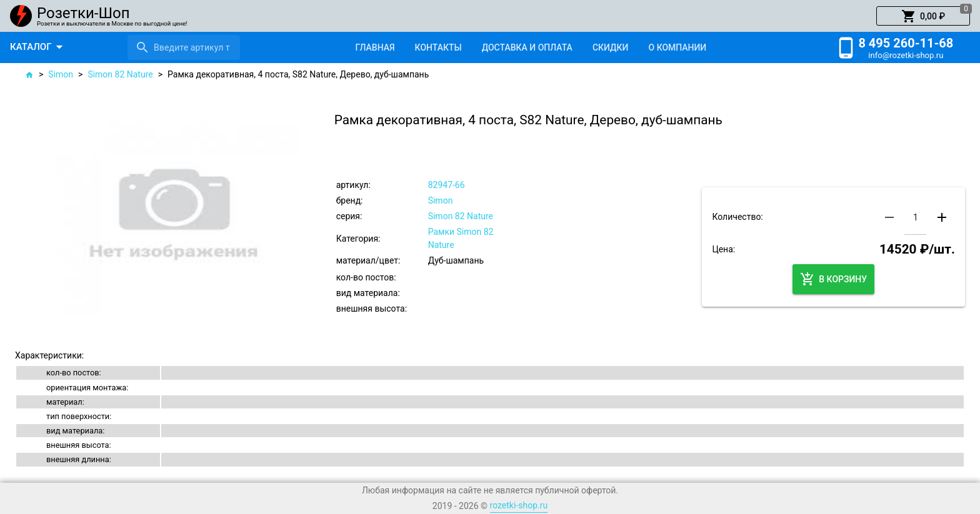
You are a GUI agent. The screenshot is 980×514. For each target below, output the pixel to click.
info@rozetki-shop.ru (906, 55)
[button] (923, 16)
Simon (61, 74)
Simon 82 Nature (120, 74)
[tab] (375, 47)
